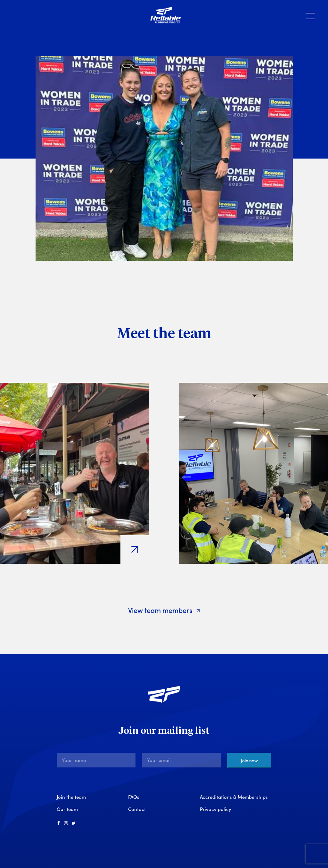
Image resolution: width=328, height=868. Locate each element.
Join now (249, 760)
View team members (164, 610)
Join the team (71, 797)
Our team (67, 809)
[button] (310, 17)
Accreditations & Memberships (234, 797)
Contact (137, 809)
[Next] (321, 333)
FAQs (134, 797)
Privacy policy (216, 809)
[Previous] (7, 333)
